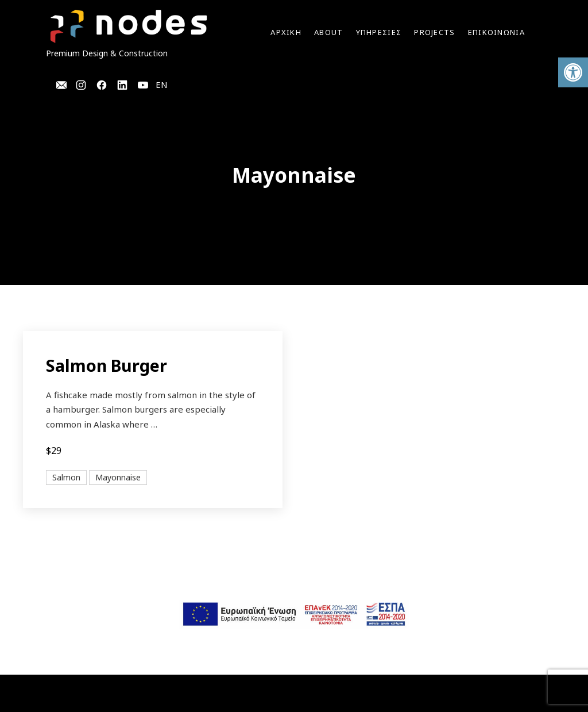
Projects (434, 32)
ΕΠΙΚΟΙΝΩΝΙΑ (496, 32)
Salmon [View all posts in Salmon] (66, 477)
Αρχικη (286, 32)
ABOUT (329, 32)
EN (162, 84)
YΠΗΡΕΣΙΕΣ (379, 32)
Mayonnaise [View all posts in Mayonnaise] (118, 477)
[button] (573, 72)
